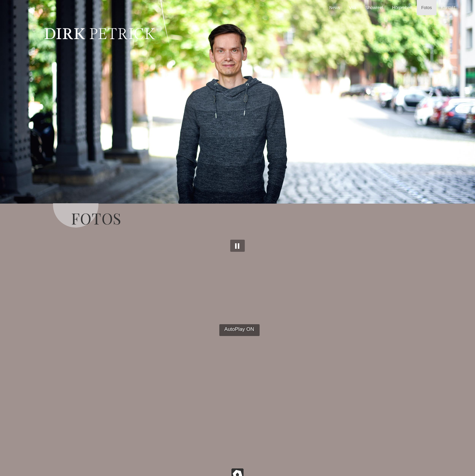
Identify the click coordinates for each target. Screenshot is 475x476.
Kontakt (448, 8)
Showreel (374, 8)
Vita (353, 8)
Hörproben (402, 8)
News (335, 8)
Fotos (427, 8)
